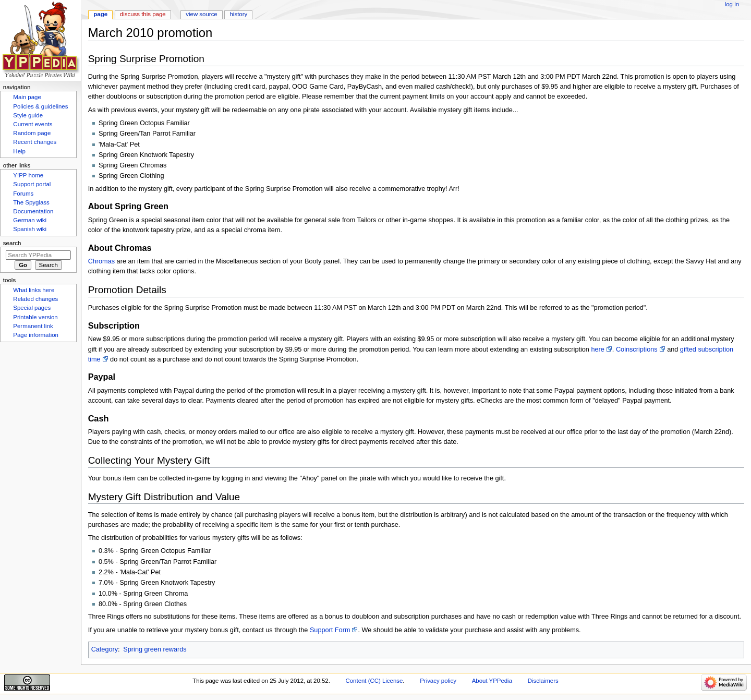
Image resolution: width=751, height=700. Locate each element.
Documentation (33, 211)
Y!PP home (28, 175)
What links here (34, 290)
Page (100, 14)
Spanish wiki (30, 229)
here (597, 349)
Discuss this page (143, 14)
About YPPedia (492, 681)
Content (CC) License (374, 681)
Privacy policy (438, 681)
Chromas (101, 261)
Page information (36, 335)
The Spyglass (31, 202)
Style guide (28, 115)
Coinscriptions (637, 349)
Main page (27, 97)
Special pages (32, 308)
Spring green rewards (155, 649)
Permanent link (33, 326)
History (239, 14)
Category (105, 649)
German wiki (30, 220)
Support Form (330, 630)
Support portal (32, 184)
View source (201, 14)
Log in (732, 4)
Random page (32, 133)
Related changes (35, 299)
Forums (23, 194)
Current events (33, 124)
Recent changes (35, 142)
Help (19, 151)
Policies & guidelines (40, 106)
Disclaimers (543, 681)
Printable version (35, 317)
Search (12, 243)
